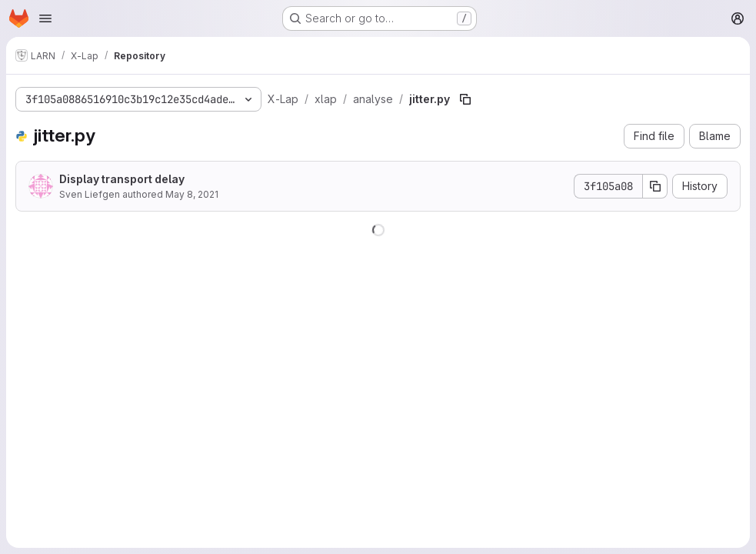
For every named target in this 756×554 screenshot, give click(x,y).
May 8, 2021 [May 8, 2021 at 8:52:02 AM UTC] (192, 194)
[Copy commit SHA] (655, 186)
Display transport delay (122, 179)
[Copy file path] (465, 99)
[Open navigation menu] (45, 18)
